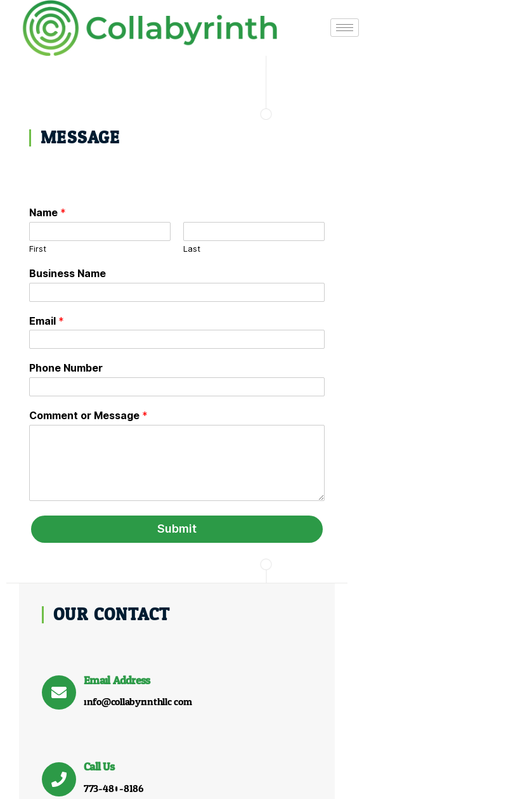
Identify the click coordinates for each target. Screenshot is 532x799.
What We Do (221, 765)
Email (47, 320)
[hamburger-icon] (303, 24)
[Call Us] (319, 302)
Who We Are (304, 765)
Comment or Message (88, 415)
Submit (136, 529)
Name (48, 212)
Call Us (359, 291)
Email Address (377, 204)
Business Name (68, 273)
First (38, 249)
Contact (375, 765)
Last (151, 249)
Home (153, 765)
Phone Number (66, 368)
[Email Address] (319, 216)
